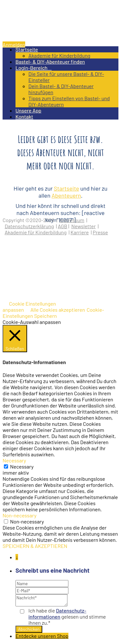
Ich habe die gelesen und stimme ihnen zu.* (67, 617)
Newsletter (84, 226)
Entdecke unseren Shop (42, 636)
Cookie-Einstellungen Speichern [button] (53, 313)
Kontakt (24, 116)
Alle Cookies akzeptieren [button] (58, 310)
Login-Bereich (34, 68)
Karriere (80, 232)
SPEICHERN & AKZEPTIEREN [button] (35, 546)
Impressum (72, 220)
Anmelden (14, 45)
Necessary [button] (14, 460)
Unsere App (28, 110)
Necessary (22, 466)
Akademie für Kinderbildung (59, 55)
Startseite (27, 49)
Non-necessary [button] (20, 515)
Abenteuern (66, 195)
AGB (62, 226)
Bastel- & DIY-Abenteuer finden (50, 62)
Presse (100, 232)
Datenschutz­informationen (57, 613)
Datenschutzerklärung (29, 226)
